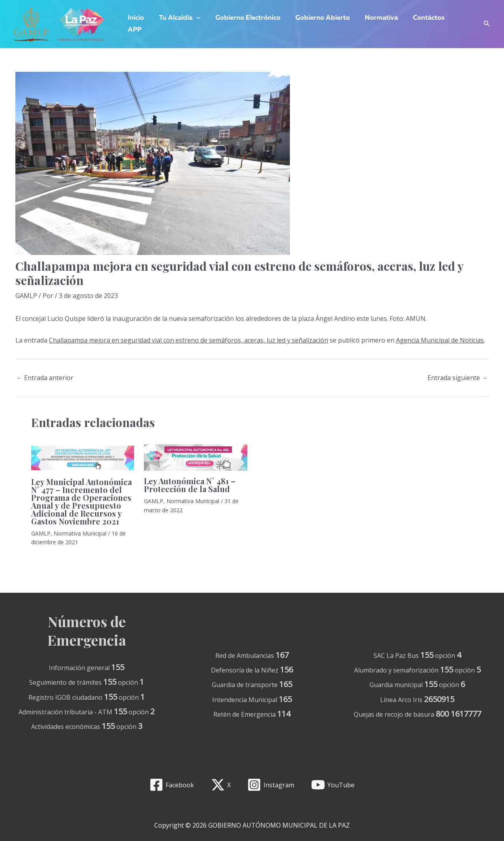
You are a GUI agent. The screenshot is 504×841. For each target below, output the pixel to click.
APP (134, 30)
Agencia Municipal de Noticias (440, 340)
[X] (221, 785)
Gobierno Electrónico (244, 18)
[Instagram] (271, 785)
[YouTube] (333, 785)
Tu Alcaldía (177, 18)
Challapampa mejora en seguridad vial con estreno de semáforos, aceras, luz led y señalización (189, 340)
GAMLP (26, 296)
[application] (194, 18)
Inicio (135, 18)
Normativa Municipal (80, 533)
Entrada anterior (45, 378)
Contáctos (420, 18)
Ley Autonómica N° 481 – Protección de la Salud (190, 485)
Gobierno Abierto (317, 18)
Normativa (374, 18)
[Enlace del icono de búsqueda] (487, 24)
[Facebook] (172, 785)
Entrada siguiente (458, 378)
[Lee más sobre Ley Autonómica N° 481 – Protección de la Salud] (195, 457)
